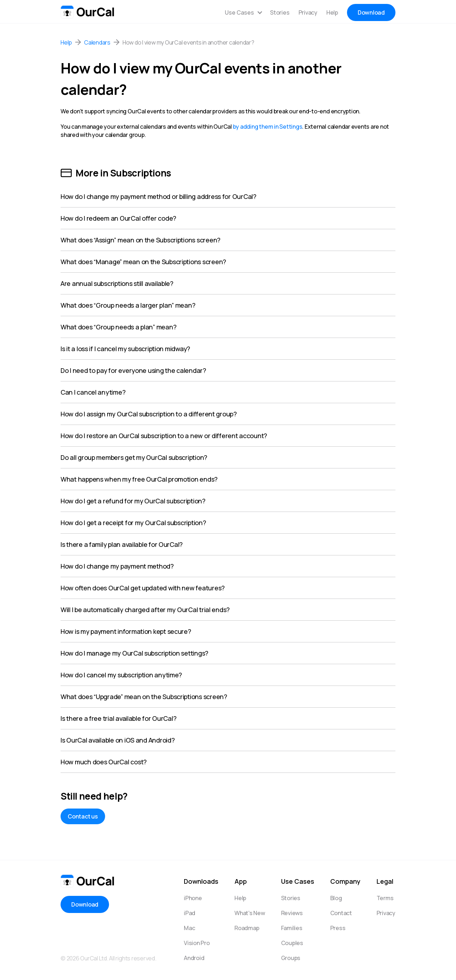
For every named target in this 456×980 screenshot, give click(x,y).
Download (371, 12)
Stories (280, 12)
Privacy (308, 12)
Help (332, 12)
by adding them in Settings (268, 127)
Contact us (83, 816)
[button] (244, 12)
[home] (87, 11)
